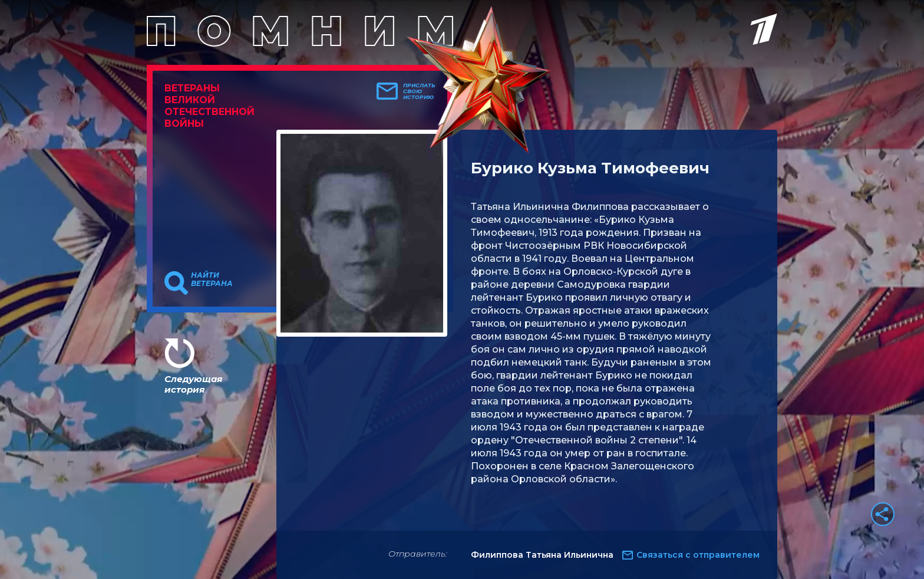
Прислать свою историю (419, 91)
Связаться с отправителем (698, 555)
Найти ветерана (212, 279)
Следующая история (193, 384)
